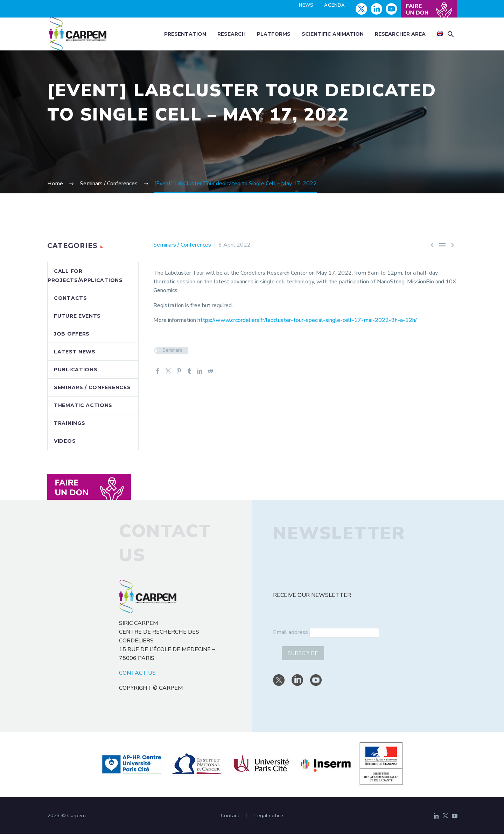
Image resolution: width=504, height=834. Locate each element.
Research (232, 34)
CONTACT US (137, 673)
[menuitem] (440, 34)
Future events (77, 316)
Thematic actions (83, 405)
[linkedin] (297, 680)
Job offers (72, 334)
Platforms (274, 34)
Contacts (71, 298)
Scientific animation (333, 34)
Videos (65, 441)
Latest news (75, 352)
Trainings (69, 423)
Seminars (172, 350)
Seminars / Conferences (182, 245)
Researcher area (400, 34)
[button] (451, 34)
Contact (230, 816)
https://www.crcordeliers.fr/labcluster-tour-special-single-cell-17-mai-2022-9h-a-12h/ (307, 320)
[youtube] (316, 680)
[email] (344, 633)
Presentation (185, 34)
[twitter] (279, 680)
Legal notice (269, 816)
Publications (76, 370)
